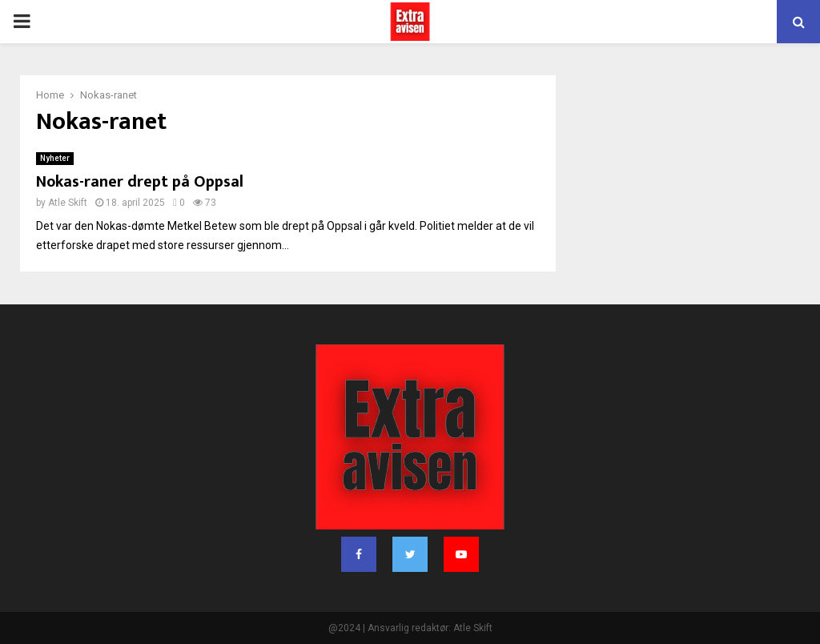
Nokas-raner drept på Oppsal (140, 182)
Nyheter (55, 158)
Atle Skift (68, 203)
